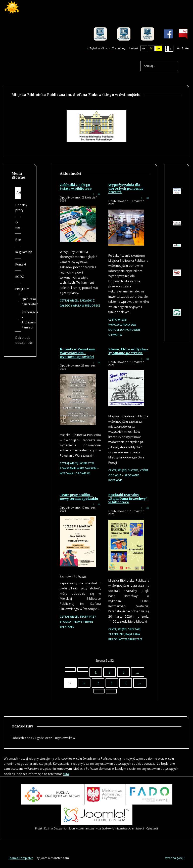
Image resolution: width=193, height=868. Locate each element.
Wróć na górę (175, 858)
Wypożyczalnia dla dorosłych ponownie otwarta (126, 188)
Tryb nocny (117, 48)
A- (179, 48)
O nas (18, 225)
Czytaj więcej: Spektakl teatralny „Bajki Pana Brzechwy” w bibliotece (125, 634)
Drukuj (93, 194)
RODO (18, 277)
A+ (187, 48)
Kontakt (18, 264)
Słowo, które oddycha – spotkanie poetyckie (128, 351)
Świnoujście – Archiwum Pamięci (20, 320)
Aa (144, 48)
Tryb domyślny (97, 48)
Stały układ (167, 49)
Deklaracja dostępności (18, 340)
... (138, 672)
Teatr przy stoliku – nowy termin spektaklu (79, 497)
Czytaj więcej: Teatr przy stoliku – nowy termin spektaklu (78, 622)
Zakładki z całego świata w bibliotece (76, 187)
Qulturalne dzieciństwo (20, 302)
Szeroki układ (171, 49)
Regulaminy (18, 252)
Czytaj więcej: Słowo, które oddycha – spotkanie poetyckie (128, 475)
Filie (18, 240)
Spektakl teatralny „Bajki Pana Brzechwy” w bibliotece (128, 498)
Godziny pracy (18, 207)
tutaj (66, 774)
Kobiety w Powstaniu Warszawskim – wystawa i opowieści (78, 353)
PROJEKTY (18, 289)
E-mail (99, 194)
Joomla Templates (21, 858)
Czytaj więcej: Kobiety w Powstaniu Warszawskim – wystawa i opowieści (79, 468)
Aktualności (19, 193)
